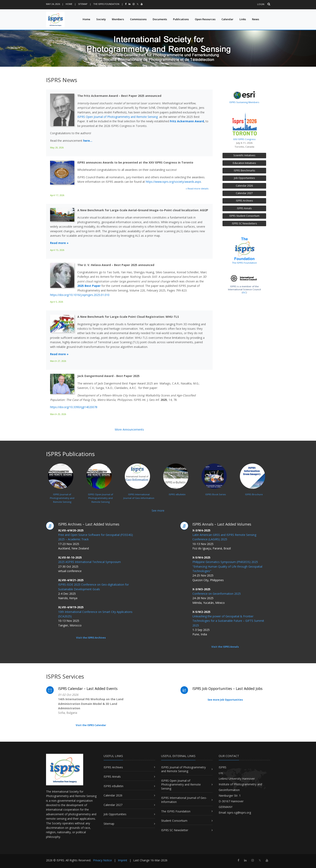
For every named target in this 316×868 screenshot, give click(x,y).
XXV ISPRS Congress (244, 125)
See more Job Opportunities (225, 700)
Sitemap (83, 4)
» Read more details (197, 188)
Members (118, 19)
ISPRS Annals (244, 208)
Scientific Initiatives (244, 155)
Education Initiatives (244, 163)
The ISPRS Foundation (106, 4)
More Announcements (129, 429)
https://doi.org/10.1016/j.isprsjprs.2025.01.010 (80, 295)
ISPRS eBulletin (113, 786)
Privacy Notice (102, 860)
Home (69, 4)
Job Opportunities (244, 178)
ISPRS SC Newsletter (175, 830)
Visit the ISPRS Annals (225, 647)
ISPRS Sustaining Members (244, 102)
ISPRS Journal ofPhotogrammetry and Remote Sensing (61, 489)
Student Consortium (174, 821)
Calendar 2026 (244, 186)
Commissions (138, 19)
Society (101, 19)
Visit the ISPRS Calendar (91, 725)
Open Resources (205, 19)
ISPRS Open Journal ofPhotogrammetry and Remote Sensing (100, 489)
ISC (244, 292)
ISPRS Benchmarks (244, 171)
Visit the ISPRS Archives (91, 638)
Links (243, 19)
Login (261, 4)
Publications (181, 19)
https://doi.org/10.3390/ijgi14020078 (74, 407)
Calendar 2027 (244, 193)
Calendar (227, 19)
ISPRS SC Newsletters (244, 223)
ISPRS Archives (244, 201)
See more (158, 511)
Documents (160, 19)
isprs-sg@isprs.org (239, 813)
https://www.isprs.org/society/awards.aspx (173, 182)
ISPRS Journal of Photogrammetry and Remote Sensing (183, 769)
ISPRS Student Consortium (244, 216)
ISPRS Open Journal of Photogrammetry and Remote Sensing (118, 117)
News (256, 19)
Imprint (123, 860)
